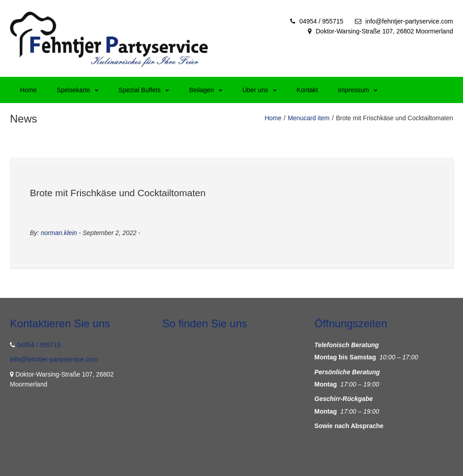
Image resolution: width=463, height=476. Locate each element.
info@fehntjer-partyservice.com (409, 21)
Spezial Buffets (144, 90)
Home (28, 90)
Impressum (358, 90)
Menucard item (309, 118)
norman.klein (59, 233)
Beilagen (206, 90)
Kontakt (307, 90)
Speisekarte (78, 90)
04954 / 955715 (321, 21)
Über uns (260, 90)
